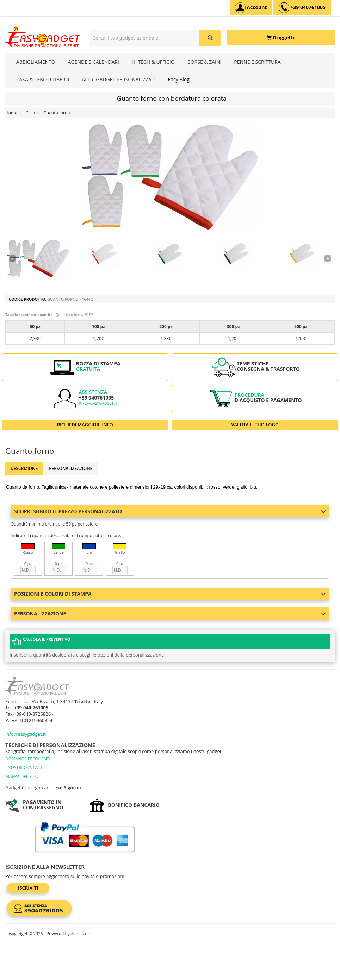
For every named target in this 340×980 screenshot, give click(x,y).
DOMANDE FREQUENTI (28, 759)
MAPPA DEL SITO (22, 776)
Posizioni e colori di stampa (170, 594)
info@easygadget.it (98, 403)
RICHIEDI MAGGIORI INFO (85, 425)
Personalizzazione (71, 468)
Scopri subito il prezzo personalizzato (170, 511)
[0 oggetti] (281, 37)
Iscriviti (28, 888)
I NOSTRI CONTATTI (24, 768)
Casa (30, 113)
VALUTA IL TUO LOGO (255, 425)
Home (11, 113)
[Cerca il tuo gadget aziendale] (210, 38)
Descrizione (24, 468)
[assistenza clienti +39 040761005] (302, 8)
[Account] (251, 8)
